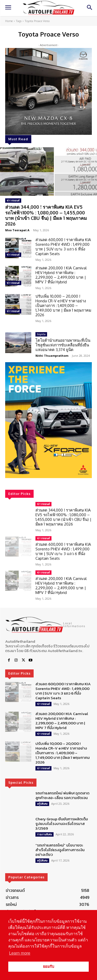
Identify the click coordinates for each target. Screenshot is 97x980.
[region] (48, 420)
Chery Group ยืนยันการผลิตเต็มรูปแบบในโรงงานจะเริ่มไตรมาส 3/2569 (62, 824)
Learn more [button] (20, 953)
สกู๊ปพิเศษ (42, 804)
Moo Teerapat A (17, 230)
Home (9, 21)
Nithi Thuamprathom (52, 356)
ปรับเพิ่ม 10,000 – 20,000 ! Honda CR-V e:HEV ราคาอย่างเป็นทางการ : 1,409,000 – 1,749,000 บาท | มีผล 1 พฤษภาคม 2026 (63, 306)
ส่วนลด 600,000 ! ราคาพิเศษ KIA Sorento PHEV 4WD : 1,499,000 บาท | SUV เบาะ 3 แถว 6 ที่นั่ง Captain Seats (63, 247)
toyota (41, 334)
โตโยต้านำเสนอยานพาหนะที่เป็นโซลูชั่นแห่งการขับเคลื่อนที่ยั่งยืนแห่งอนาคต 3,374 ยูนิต (63, 345)
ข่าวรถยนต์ (13, 200)
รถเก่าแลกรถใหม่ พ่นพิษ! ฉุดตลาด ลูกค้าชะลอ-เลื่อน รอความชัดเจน (62, 795)
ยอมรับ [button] (48, 967)
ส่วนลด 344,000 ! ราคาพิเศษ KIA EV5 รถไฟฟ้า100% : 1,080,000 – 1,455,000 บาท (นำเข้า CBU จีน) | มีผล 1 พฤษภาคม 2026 (46, 215)
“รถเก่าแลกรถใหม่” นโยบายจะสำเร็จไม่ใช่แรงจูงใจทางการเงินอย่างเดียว (60, 850)
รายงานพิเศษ (44, 834)
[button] (48, 420)
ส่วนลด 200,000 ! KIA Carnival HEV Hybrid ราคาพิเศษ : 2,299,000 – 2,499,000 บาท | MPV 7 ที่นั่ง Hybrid (61, 275)
